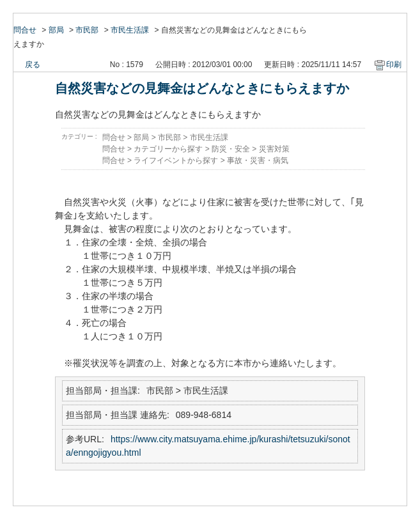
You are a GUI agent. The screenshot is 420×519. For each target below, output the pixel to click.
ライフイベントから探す (176, 160)
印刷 (394, 65)
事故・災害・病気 (258, 160)
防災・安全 (231, 149)
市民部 (87, 30)
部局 (56, 30)
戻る (33, 65)
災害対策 (274, 149)
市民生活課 (130, 30)
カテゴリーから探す (168, 149)
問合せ (25, 30)
